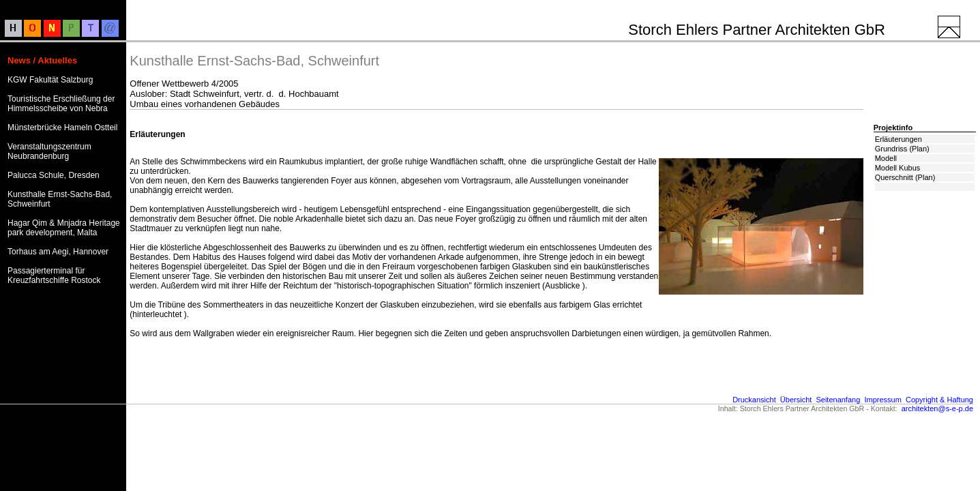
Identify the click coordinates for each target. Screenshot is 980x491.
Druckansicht (754, 400)
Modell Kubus (898, 168)
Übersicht (796, 400)
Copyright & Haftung (939, 400)
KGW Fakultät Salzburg (50, 80)
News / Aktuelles (42, 60)
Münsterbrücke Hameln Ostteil (62, 128)
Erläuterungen (899, 139)
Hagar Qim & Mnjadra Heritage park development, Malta (64, 228)
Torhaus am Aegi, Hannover (58, 252)
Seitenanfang (838, 400)
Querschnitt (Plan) (905, 177)
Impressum (882, 400)
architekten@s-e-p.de (937, 408)
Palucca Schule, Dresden (54, 175)
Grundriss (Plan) (902, 149)
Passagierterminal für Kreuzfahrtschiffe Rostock (54, 276)
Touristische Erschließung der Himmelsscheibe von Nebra (61, 104)
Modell (886, 158)
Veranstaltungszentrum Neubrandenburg (49, 151)
